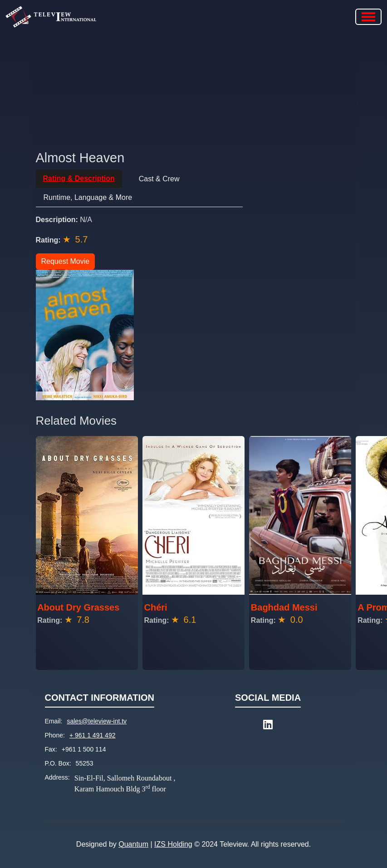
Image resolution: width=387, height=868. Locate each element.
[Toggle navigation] (368, 17)
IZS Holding (173, 844)
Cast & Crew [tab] (159, 179)
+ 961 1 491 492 (93, 735)
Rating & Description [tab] (79, 178)
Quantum (133, 844)
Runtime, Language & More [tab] (88, 197)
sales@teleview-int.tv (97, 721)
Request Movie (66, 261)
